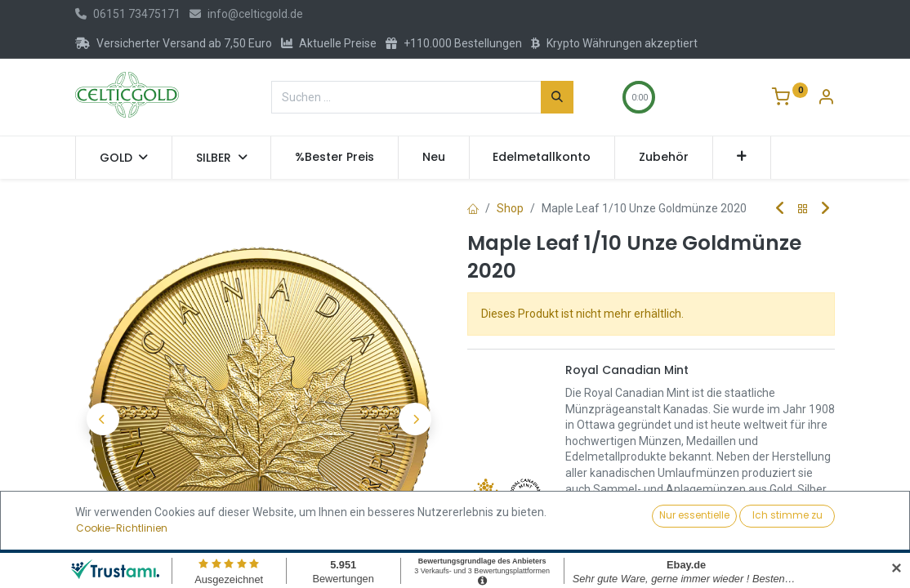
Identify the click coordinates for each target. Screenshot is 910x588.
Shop (510, 208)
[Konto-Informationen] (826, 99)
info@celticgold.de (246, 14)
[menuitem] (335, 158)
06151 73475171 (128, 14)
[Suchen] (557, 97)
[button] (742, 158)
